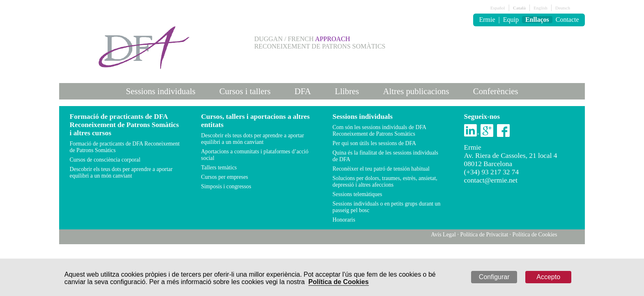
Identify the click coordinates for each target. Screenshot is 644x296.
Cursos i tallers (245, 91)
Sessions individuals (161, 91)
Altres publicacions (416, 91)
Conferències (496, 91)
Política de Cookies (339, 282)
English (540, 8)
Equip (511, 20)
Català (519, 8)
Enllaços (537, 20)
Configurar (494, 277)
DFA (303, 91)
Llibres (347, 91)
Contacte (567, 20)
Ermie (487, 20)
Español (498, 8)
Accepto (548, 277)
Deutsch (563, 8)
